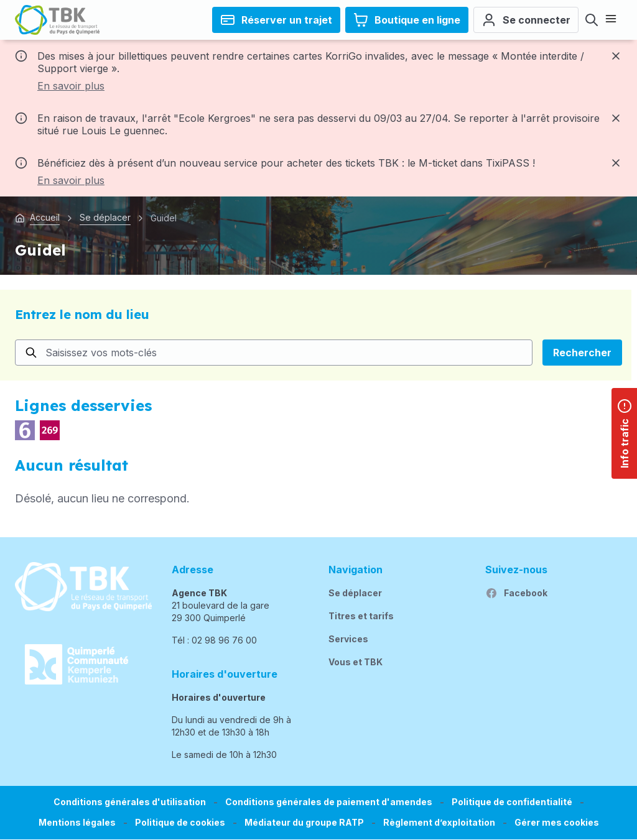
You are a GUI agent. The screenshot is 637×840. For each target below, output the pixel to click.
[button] (557, 823)
